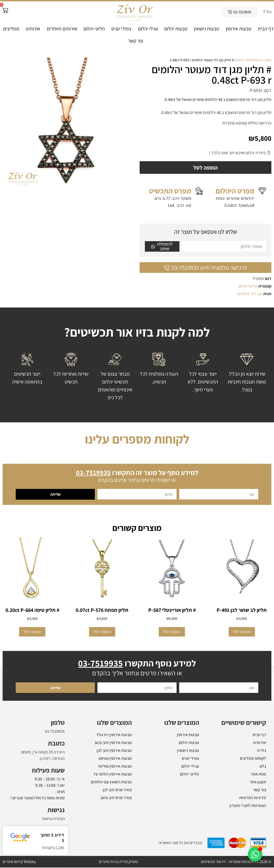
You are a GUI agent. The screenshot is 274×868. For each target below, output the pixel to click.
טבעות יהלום (176, 29)
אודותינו (33, 29)
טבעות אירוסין (239, 29)
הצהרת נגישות (53, 819)
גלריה (262, 751)
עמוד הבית (264, 60)
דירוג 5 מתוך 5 (52, 838)
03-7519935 (55, 732)
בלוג (263, 767)
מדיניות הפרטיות (253, 798)
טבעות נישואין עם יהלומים (111, 782)
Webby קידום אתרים (19, 862)
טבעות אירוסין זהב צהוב (113, 743)
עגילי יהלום (148, 29)
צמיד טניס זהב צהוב (116, 798)
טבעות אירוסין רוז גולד (114, 735)
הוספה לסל (206, 168)
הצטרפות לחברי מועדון (248, 806)
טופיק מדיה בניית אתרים (118, 862)
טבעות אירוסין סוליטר (115, 767)
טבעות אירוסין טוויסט (115, 759)
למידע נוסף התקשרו (137, 664)
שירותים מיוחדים (62, 29)
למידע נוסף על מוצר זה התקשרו (137, 473)
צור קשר (136, 41)
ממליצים (11, 29)
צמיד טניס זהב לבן (117, 790)
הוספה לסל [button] (242, 632)
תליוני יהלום (94, 29)
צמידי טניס (121, 29)
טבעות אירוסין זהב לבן (114, 751)
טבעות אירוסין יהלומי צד (113, 775)
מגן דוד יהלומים (250, 294)
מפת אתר (258, 775)
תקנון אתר (258, 782)
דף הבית (266, 29)
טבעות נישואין (207, 29)
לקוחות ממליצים (253, 759)
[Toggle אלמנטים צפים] (255, 854)
